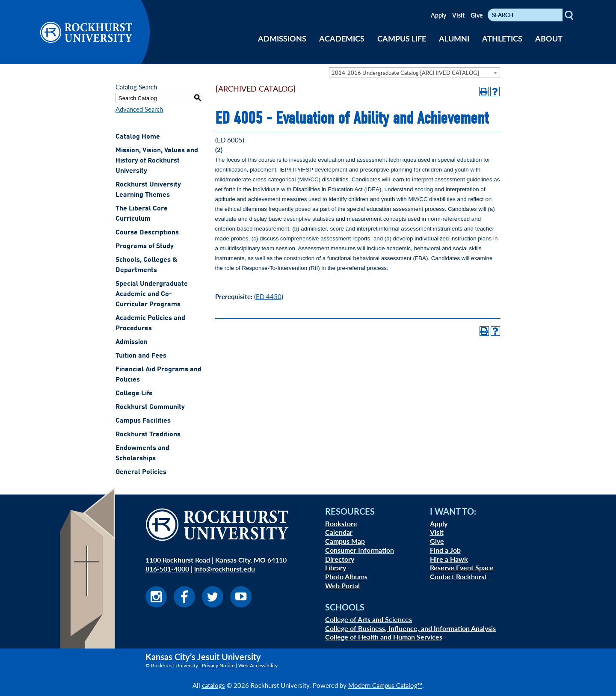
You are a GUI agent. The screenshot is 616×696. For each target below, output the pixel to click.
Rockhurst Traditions (148, 435)
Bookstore (341, 523)
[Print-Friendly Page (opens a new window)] (484, 92)
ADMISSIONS (282, 38)
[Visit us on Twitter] (213, 605)
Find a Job (445, 550)
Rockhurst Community (150, 407)
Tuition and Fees (141, 356)
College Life (134, 394)
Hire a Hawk (449, 559)
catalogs (213, 685)
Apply (438, 15)
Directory (340, 559)
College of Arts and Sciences (369, 619)
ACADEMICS (342, 38)
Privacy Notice (218, 665)
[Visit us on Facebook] (184, 605)
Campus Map (345, 541)
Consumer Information (360, 550)
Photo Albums (346, 576)
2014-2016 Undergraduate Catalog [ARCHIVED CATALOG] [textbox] (405, 73)
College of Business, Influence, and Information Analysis (410, 628)
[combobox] (415, 72)
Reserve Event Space (462, 567)
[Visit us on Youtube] (241, 605)
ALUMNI (454, 38)
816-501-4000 (167, 569)
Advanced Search (139, 109)
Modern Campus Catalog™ (385, 685)
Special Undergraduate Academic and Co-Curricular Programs (152, 294)
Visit (458, 15)
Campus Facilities (143, 421)
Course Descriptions (147, 233)
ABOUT (549, 38)
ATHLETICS (502, 38)
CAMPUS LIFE (402, 38)
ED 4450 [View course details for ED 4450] (269, 296)
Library (336, 567)
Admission (132, 342)
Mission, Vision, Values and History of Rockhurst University (157, 161)
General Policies (141, 472)
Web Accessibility (258, 665)
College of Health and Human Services (384, 637)
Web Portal (342, 585)
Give (477, 15)
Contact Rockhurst (458, 576)
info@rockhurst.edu (225, 569)
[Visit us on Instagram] (156, 605)
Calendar (339, 532)
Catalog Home (138, 137)
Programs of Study (145, 246)
